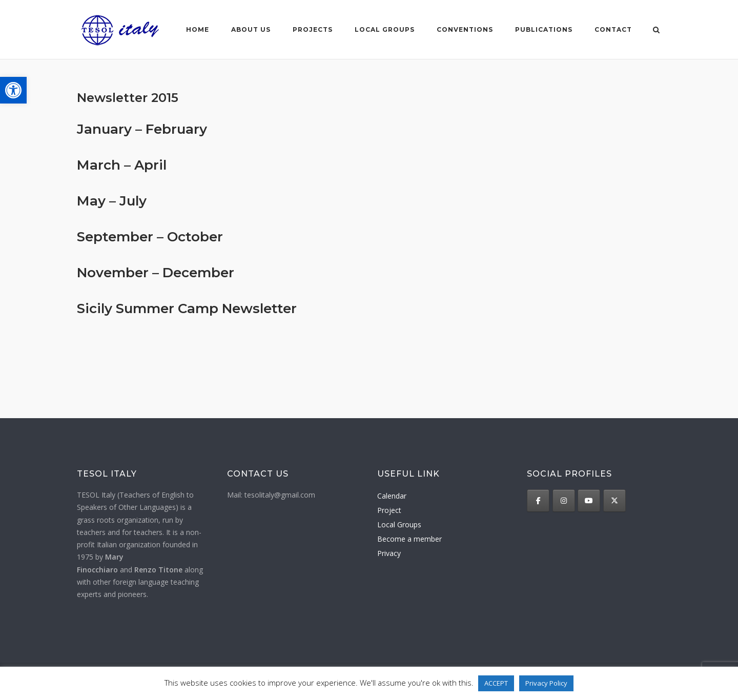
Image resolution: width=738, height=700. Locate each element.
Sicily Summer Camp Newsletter (187, 308)
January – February (142, 129)
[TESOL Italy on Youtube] (589, 501)
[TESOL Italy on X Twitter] (614, 501)
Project (389, 510)
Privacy (389, 553)
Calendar (392, 496)
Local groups (384, 29)
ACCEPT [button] (496, 683)
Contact (613, 29)
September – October (150, 237)
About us (250, 29)
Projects (312, 29)
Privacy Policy (546, 683)
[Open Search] (657, 31)
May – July (112, 201)
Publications (543, 29)
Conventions (464, 29)
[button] (13, 90)
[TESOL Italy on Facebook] (538, 501)
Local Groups (399, 524)
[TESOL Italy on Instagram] (564, 501)
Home (197, 29)
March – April (122, 165)
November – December (156, 273)
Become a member (409, 539)
